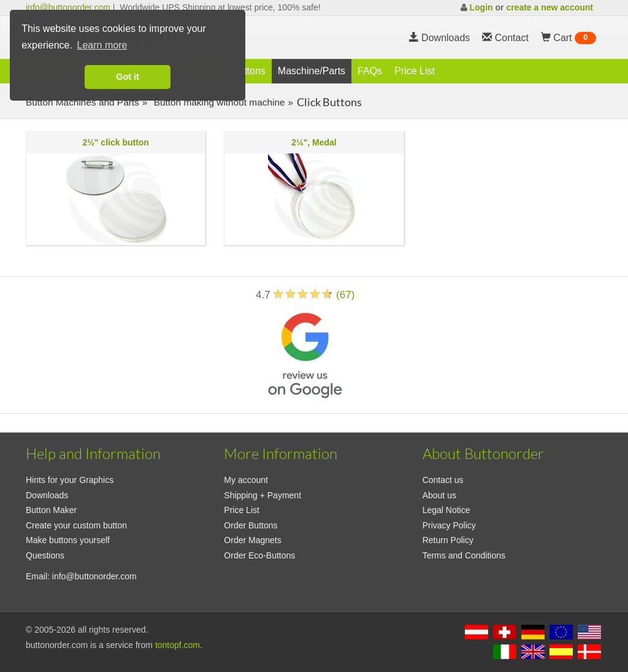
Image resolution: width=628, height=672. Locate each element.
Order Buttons (251, 525)
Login (481, 7)
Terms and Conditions (464, 555)
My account (246, 480)
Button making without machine (218, 102)
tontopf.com (178, 645)
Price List (415, 71)
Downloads (440, 38)
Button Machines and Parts (82, 102)
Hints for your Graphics (70, 480)
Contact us (443, 480)
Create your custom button (76, 525)
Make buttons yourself (68, 540)
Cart (569, 38)
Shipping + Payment (262, 495)
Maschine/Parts (312, 71)
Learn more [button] (102, 45)
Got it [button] (128, 77)
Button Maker (51, 510)
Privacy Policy (449, 525)
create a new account (549, 7)
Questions (45, 555)
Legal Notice (446, 510)
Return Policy (448, 540)
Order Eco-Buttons (259, 555)
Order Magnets (252, 540)
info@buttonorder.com (68, 7)
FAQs (370, 71)
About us (439, 495)
